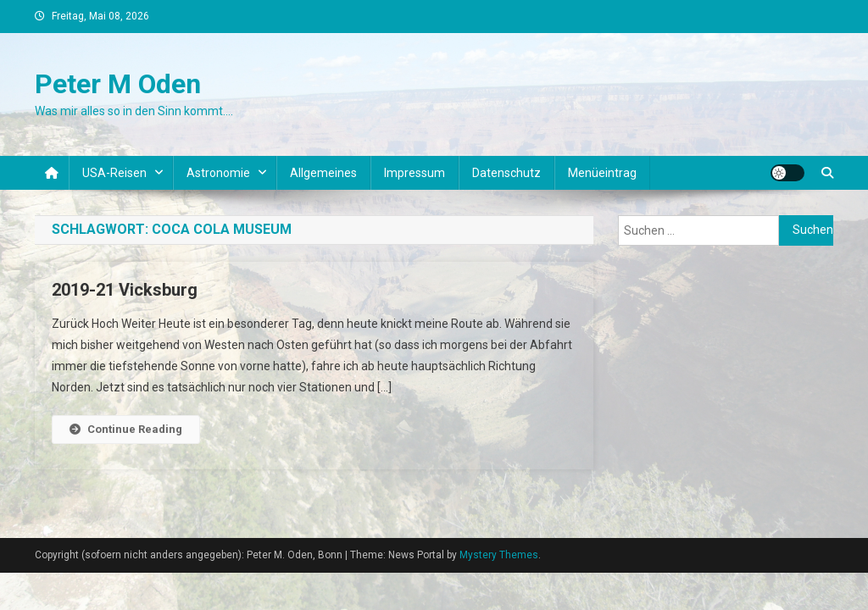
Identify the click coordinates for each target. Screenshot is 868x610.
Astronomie (218, 173)
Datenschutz (506, 173)
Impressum (415, 173)
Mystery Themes (499, 555)
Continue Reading (126, 429)
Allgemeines (323, 173)
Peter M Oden (118, 84)
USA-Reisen (114, 173)
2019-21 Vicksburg (125, 290)
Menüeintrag (602, 173)
